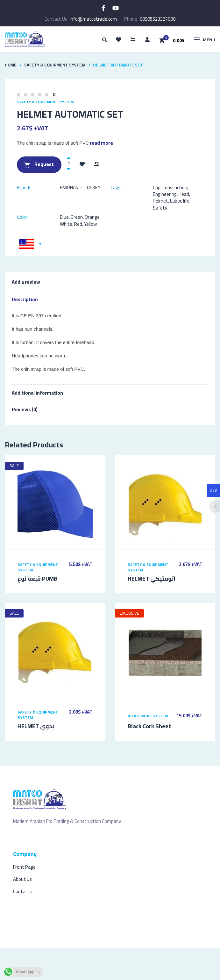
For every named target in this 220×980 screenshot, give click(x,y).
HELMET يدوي (36, 726)
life (186, 201)
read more (101, 143)
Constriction (175, 187)
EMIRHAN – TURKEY (80, 187)
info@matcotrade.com (93, 19)
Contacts (22, 891)
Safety (160, 208)
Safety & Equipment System (55, 65)
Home (11, 65)
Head (184, 194)
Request (39, 165)
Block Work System (148, 716)
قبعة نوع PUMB (37, 579)
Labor (176, 201)
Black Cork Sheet (149, 726)
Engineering (165, 194)
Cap (157, 187)
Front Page (24, 867)
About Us (22, 879)
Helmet (160, 201)
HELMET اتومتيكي (152, 579)
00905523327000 (158, 19)
